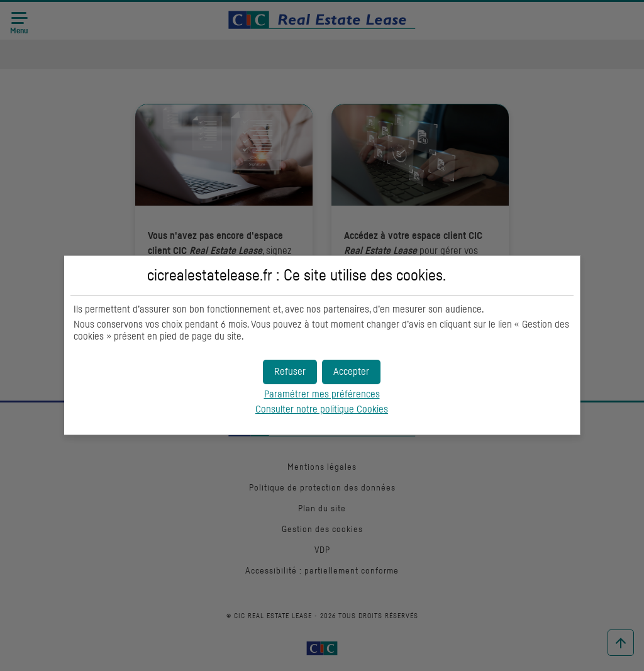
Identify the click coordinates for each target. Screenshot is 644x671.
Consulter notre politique (322, 409)
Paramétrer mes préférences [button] (322, 394)
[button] (351, 372)
